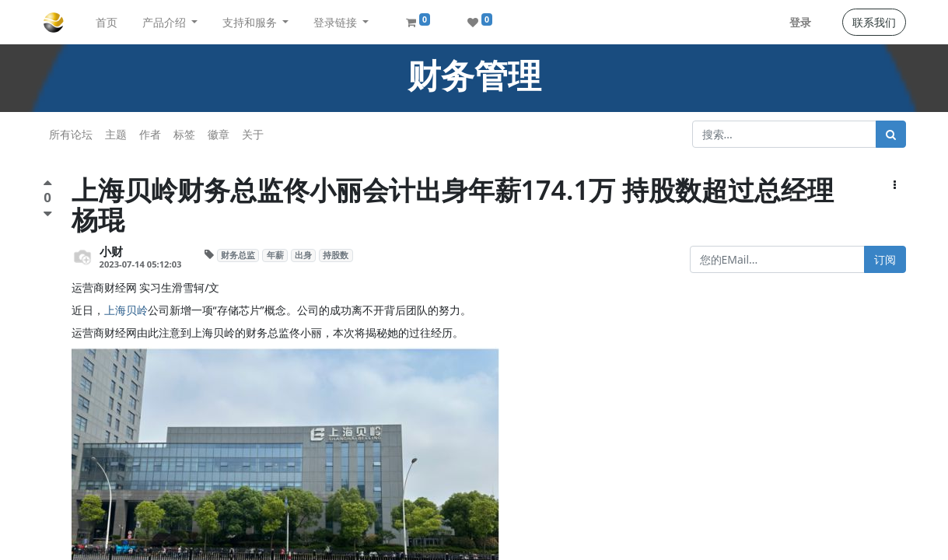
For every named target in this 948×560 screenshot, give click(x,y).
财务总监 (238, 255)
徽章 (219, 134)
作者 (150, 134)
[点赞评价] (48, 185)
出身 (303, 255)
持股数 (336, 255)
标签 (184, 134)
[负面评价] (48, 213)
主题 (116, 134)
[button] (895, 185)
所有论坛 (71, 134)
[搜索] (891, 134)
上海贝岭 (126, 310)
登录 (800, 22)
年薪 (275, 255)
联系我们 (874, 22)
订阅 (885, 259)
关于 (253, 134)
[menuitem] (107, 22)
